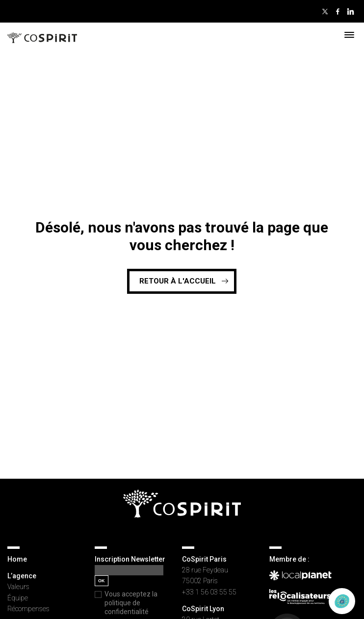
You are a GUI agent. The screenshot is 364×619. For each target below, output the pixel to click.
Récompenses (28, 609)
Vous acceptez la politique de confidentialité (131, 603)
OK (102, 581)
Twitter (325, 11)
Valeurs (18, 587)
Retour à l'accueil (178, 281)
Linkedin (350, 11)
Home (17, 559)
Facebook (338, 11)
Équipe (18, 598)
